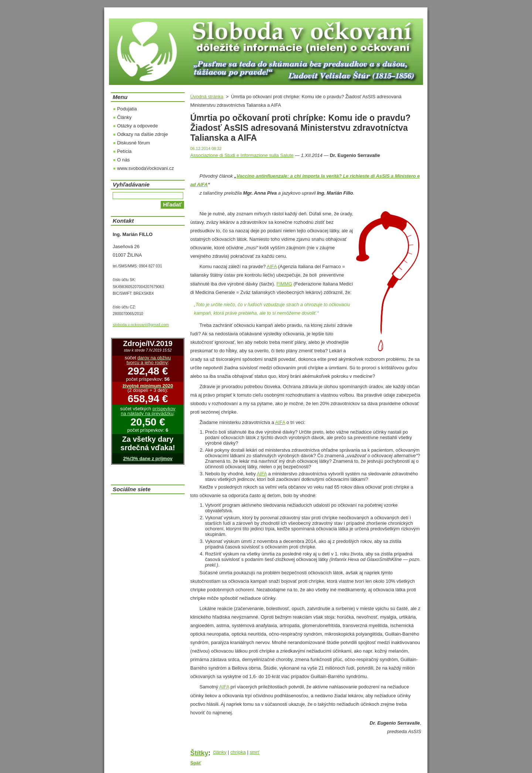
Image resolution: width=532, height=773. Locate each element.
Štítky (199, 753)
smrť (255, 752)
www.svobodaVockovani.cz (146, 168)
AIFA (272, 266)
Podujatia (127, 109)
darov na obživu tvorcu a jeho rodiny (149, 360)
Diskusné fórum (134, 143)
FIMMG (284, 284)
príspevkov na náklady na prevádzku (148, 411)
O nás (123, 160)
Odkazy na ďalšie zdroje (142, 134)
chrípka (238, 752)
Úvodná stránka (207, 97)
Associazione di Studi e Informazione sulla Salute (242, 155)
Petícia (124, 151)
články (220, 752)
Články (124, 117)
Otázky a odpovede (137, 126)
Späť (196, 763)
